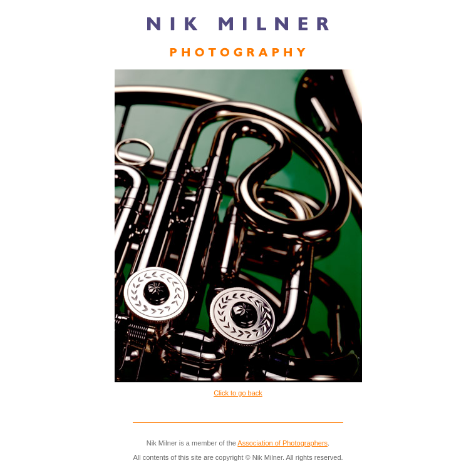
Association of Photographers (282, 443)
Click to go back (238, 393)
